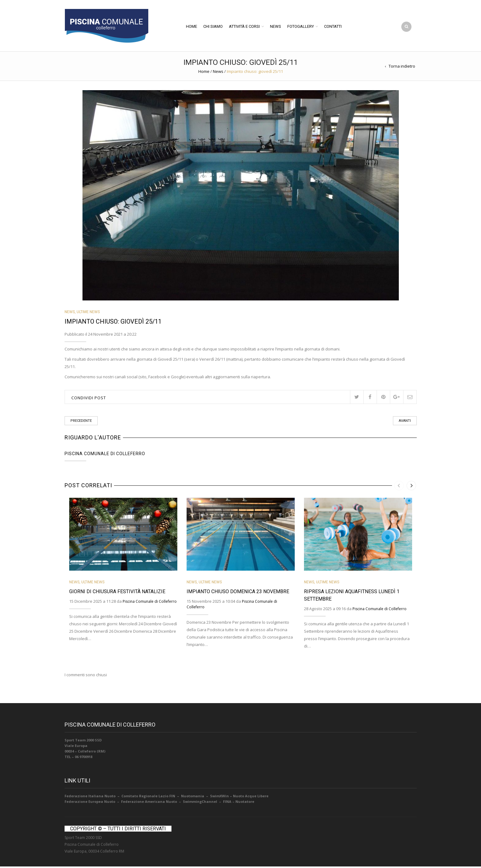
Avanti (405, 422)
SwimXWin (219, 797)
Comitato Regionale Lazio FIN (148, 797)
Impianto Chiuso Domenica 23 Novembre (238, 593)
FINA (227, 803)
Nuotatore (245, 803)
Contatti (333, 27)
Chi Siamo (213, 27)
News (276, 27)
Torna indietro (402, 68)
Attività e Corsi (244, 27)
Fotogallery (301, 27)
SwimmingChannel (200, 803)
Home (192, 27)
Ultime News (88, 313)
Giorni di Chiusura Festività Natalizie (117, 593)
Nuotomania (193, 797)
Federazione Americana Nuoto (149, 803)
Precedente (81, 422)
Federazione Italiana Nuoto (90, 797)
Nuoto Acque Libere (251, 797)
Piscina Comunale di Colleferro (105, 455)
